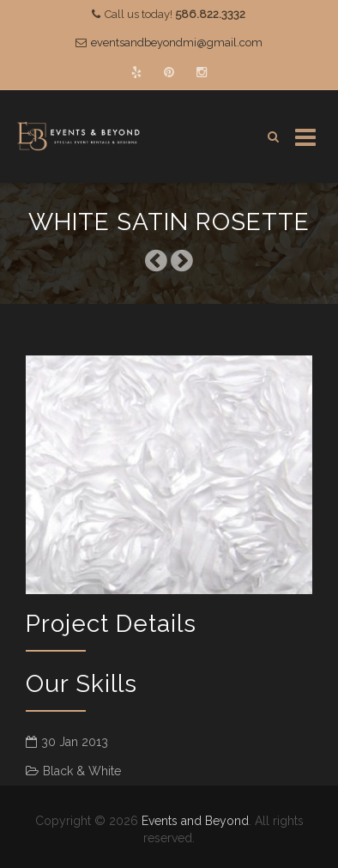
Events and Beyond (195, 821)
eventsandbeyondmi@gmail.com (177, 42)
